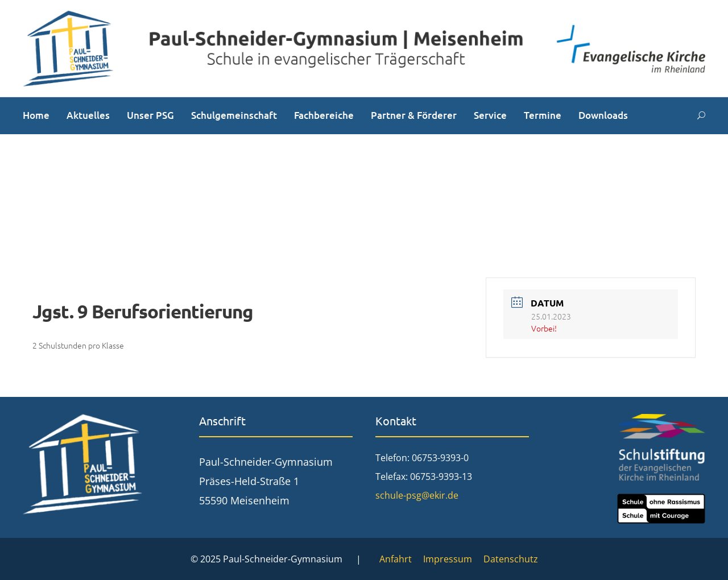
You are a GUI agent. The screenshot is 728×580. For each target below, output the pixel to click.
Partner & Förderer (414, 115)
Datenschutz (511, 559)
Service (490, 115)
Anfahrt (396, 559)
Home (36, 115)
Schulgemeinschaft (234, 115)
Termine (543, 115)
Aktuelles (88, 115)
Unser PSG (150, 115)
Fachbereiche (324, 115)
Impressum (448, 559)
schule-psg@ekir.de (417, 495)
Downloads (603, 115)
